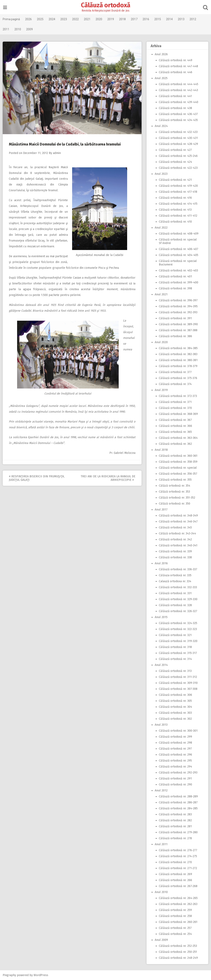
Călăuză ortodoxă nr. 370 (175, 408)
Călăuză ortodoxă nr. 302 (175, 719)
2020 (99, 19)
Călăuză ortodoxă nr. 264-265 (178, 898)
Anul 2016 (161, 563)
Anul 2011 (161, 844)
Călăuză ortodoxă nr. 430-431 (178, 138)
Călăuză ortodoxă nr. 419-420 (178, 186)
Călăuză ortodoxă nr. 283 (175, 814)
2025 (41, 19)
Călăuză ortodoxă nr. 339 (175, 551)
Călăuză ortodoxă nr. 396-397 (178, 300)
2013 (182, 19)
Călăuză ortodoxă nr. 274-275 (178, 856)
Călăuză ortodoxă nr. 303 (175, 713)
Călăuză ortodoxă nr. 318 (175, 647)
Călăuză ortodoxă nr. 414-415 (178, 204)
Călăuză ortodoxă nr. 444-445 (178, 84)
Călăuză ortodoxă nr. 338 (175, 557)
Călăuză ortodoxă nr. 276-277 (178, 850)
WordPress (41, 975)
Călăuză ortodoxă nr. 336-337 (178, 569)
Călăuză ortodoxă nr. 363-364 (178, 438)
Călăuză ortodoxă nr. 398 (175, 288)
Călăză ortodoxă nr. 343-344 (177, 533)
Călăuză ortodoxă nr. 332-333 (178, 587)
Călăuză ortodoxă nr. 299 (175, 737)
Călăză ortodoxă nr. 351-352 (177, 498)
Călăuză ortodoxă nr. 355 (175, 480)
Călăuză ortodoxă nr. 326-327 (178, 611)
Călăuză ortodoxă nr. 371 (175, 402)
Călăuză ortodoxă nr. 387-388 (178, 330)
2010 (18, 29)
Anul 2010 (161, 892)
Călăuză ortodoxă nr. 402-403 (178, 271)
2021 (88, 19)
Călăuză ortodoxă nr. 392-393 (178, 312)
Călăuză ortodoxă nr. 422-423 (178, 168)
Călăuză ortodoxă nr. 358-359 (178, 462)
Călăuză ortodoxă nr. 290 (175, 785)
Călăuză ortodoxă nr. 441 (175, 96)
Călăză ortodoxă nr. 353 (174, 492)
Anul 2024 (161, 126)
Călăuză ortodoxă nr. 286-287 (178, 802)
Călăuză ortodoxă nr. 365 (175, 432)
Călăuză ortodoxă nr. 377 (175, 372)
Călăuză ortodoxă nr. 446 (175, 72)
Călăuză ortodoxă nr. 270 (175, 862)
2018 (123, 19)
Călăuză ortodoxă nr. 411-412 (178, 216)
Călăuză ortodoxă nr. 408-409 (178, 234)
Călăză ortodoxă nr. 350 (174, 504)
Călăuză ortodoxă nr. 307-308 (178, 689)
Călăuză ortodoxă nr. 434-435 (178, 120)
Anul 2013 (161, 725)
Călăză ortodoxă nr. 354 (174, 486)
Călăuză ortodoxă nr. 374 (175, 384)
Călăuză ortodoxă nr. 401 (175, 276)
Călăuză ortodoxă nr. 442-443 (178, 90)
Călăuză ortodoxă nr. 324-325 (178, 623)
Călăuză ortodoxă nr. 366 (175, 426)
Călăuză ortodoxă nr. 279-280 (178, 832)
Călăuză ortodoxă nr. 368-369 (178, 414)
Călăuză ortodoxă (106, 5)
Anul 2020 (161, 342)
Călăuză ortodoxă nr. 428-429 (178, 144)
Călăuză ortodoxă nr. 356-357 (178, 474)
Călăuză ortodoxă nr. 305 (175, 701)
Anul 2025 (161, 78)
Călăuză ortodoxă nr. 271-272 (178, 868)
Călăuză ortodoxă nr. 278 (175, 838)
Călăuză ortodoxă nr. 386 (175, 336)
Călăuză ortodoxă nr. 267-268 (178, 886)
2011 (6, 29)
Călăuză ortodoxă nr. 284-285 (178, 808)
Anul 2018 (161, 450)
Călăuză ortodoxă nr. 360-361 (178, 456)
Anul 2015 (161, 617)
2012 (193, 19)
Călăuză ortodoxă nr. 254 (175, 934)
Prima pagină (12, 19)
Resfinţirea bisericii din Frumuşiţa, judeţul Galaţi (37, 478)
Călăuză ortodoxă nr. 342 (175, 539)
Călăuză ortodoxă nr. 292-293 (178, 773)
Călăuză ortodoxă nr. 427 (175, 150)
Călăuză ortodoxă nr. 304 (175, 707)
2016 (146, 19)
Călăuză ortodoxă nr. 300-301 (178, 731)
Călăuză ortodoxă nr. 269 (175, 874)
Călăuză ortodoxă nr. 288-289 (178, 796)
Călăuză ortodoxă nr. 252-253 (178, 946)
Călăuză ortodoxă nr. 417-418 (178, 192)
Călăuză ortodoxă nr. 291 (175, 779)
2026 (29, 19)
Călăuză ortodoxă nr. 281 (175, 826)
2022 (76, 19)
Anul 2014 (161, 665)
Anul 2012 (161, 790)
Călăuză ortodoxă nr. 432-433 (178, 132)
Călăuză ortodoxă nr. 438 (175, 108)
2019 (111, 19)
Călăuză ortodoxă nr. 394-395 (178, 306)
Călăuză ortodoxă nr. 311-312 (178, 677)
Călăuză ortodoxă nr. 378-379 (178, 366)
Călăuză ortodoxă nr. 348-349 (178, 516)
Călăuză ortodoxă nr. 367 (175, 420)
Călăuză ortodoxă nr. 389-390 (178, 324)
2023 (64, 19)
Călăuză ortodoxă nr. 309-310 (178, 683)
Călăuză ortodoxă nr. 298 (175, 743)
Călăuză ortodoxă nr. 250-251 (178, 952)
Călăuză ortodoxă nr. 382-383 (178, 354)
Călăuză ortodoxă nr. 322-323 (178, 629)
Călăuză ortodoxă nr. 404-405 (178, 255)
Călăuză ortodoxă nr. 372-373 (178, 396)
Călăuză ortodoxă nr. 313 (175, 671)
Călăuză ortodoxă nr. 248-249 (178, 958)
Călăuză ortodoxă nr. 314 (175, 659)
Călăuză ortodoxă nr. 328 (175, 605)
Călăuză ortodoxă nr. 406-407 (178, 249)
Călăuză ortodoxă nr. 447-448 (178, 66)
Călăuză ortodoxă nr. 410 (175, 222)
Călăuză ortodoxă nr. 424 (175, 162)
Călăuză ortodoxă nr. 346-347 (178, 522)
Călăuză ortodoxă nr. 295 (175, 761)
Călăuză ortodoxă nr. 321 (175, 635)
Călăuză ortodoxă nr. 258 (175, 916)
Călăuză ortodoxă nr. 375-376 (178, 378)
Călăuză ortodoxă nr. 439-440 (178, 102)
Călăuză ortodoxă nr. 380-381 (178, 360)
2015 (158, 19)
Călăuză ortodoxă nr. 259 (175, 910)
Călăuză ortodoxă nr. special (177, 468)
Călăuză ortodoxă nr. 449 (175, 60)
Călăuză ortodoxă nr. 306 (175, 695)
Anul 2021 (161, 294)
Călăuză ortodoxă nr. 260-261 (178, 922)
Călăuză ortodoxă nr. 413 (175, 210)
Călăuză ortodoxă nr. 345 (175, 528)
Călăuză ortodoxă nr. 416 (175, 198)
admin (57, 153)
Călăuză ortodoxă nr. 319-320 (178, 641)
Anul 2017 (161, 510)
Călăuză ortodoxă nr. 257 (175, 928)
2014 (170, 19)
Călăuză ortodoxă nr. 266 (175, 880)
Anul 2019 (161, 390)
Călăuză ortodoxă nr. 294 (175, 767)
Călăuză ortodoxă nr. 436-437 (178, 114)
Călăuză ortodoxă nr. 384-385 (178, 348)
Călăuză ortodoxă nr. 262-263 (178, 904)
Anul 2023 (161, 174)
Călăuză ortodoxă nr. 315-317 (178, 653)
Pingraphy (10, 975)
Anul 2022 (161, 228)
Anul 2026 (161, 54)
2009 (30, 29)
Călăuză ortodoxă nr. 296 (175, 755)
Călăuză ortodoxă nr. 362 (175, 444)
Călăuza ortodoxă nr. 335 (175, 575)
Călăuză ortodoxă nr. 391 (175, 318)
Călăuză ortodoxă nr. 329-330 (178, 599)
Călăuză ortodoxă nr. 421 (175, 180)
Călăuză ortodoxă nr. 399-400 (178, 282)
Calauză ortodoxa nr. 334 (175, 581)
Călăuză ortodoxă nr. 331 (175, 593)
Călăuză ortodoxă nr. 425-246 (178, 156)
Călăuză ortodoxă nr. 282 (175, 820)
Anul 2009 (161, 940)
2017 (135, 19)
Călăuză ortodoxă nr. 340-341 (178, 545)
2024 (52, 19)
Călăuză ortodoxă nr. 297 (175, 749)
